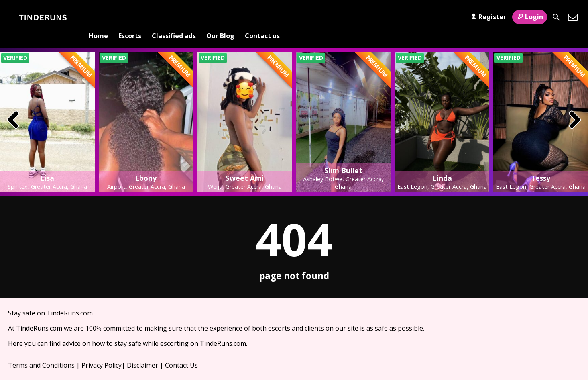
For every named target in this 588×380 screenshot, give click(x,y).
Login (530, 17)
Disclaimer (142, 352)
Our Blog (220, 17)
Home (98, 17)
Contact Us (181, 352)
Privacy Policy (102, 352)
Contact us (262, 17)
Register (487, 17)
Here (15, 331)
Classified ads (174, 17)
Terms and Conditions (41, 352)
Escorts (130, 17)
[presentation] (13, 107)
